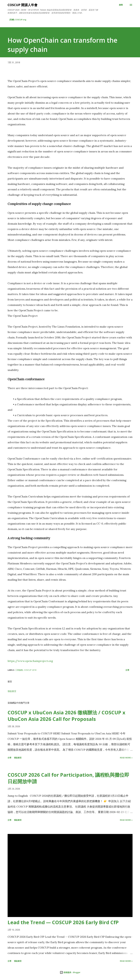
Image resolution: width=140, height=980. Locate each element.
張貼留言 (12, 691)
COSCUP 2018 (30, 670)
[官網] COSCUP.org (18, 20)
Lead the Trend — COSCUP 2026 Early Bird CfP (63, 922)
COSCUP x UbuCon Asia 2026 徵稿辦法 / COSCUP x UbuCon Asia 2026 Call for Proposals (66, 716)
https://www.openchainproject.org (30, 661)
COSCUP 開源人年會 (23, 5)
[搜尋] (121, 5)
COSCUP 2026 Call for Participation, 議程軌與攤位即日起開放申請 (68, 778)
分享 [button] (127, 670)
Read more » (126, 758)
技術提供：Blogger (70, 972)
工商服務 (19, 670)
